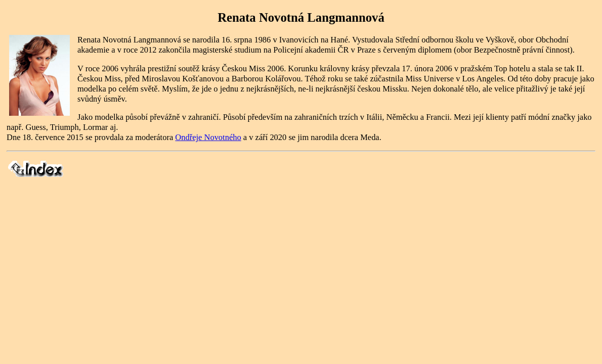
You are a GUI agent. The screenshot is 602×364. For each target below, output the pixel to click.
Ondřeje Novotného (208, 137)
